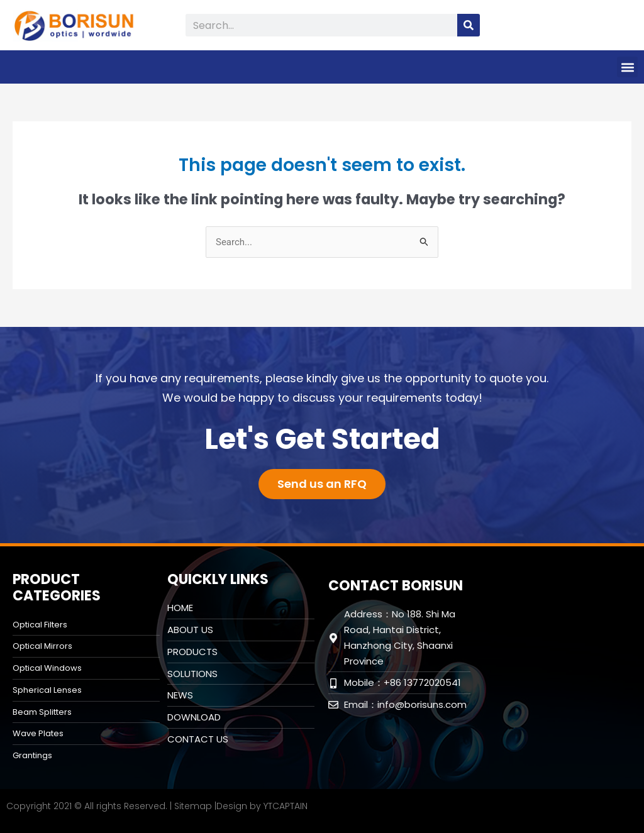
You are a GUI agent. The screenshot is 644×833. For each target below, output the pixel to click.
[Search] (469, 25)
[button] (627, 67)
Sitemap (193, 806)
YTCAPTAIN (286, 806)
